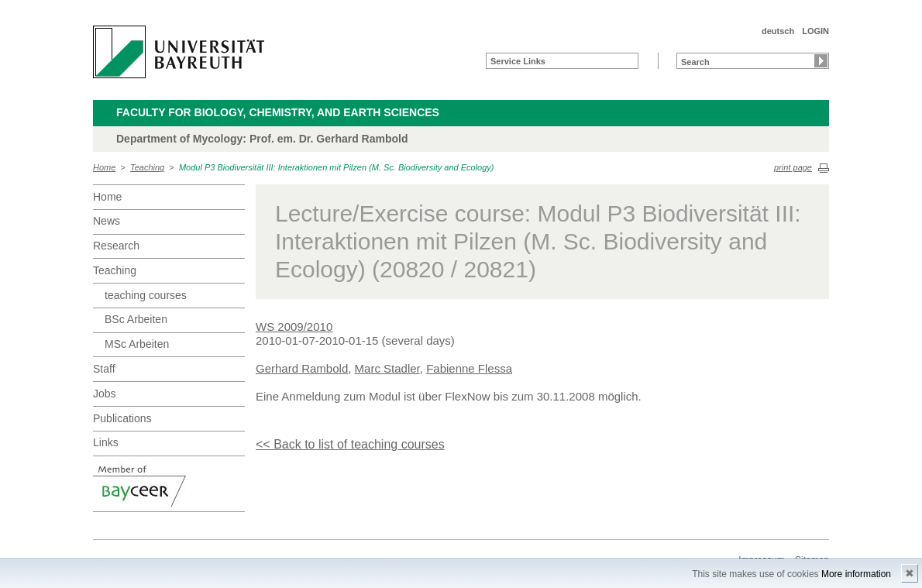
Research (116, 246)
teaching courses (146, 295)
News (107, 221)
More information (856, 574)
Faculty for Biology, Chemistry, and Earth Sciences (278, 112)
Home (104, 167)
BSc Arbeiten (136, 319)
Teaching (147, 167)
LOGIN (815, 31)
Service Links (518, 61)
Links (106, 442)
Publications (122, 418)
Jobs (105, 394)
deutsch (778, 31)
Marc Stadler (387, 368)
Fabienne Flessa (469, 368)
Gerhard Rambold (302, 368)
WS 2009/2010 (294, 327)
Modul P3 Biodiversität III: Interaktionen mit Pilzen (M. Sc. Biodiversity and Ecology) (337, 167)
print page (793, 167)
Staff (104, 369)
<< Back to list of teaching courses (350, 444)
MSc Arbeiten (137, 344)
